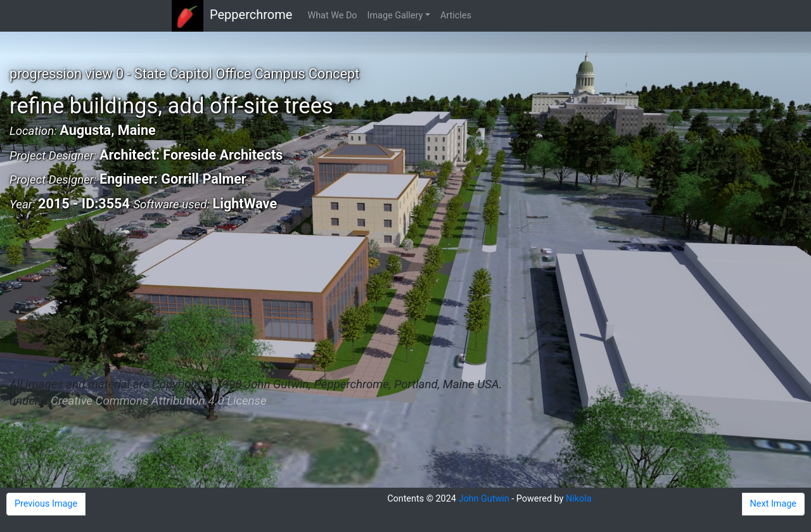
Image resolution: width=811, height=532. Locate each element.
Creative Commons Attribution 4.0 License (158, 401)
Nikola (579, 499)
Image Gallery (395, 16)
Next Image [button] (773, 504)
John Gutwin (483, 499)
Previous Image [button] (46, 504)
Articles (456, 16)
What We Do (332, 16)
